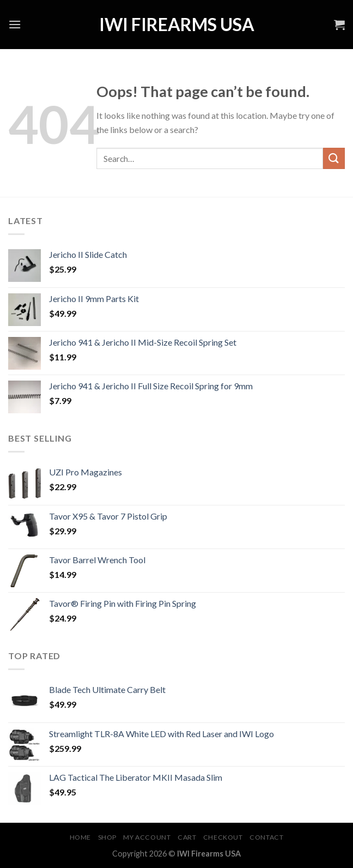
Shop (107, 837)
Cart (187, 837)
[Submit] (334, 158)
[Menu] (15, 24)
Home (80, 837)
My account (147, 837)
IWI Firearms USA (177, 25)
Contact (266, 837)
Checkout (223, 837)
